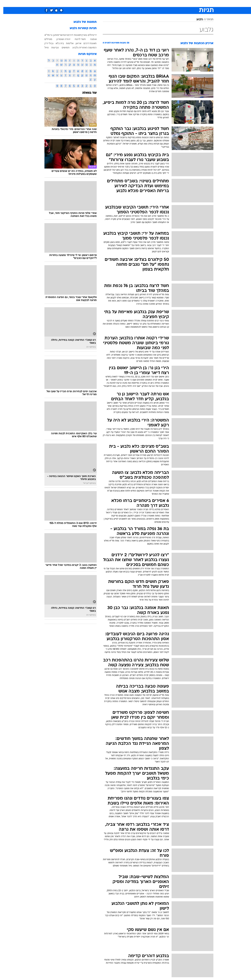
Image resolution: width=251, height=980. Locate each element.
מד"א (44, 35)
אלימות (66, 43)
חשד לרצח (77, 39)
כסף (137, 3)
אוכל (128, 3)
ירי (92, 35)
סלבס (146, 3)
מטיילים (45, 39)
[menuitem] (192, 3)
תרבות (157, 3)
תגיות (207, 20)
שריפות (55, 35)
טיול (43, 47)
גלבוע (196, 20)
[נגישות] (5, 4)
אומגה (90, 39)
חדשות (194, 3)
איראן (75, 43)
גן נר (49, 35)
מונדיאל (170, 3)
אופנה (79, 3)
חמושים (62, 47)
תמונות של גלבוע (82, 22)
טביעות (52, 47)
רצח (62, 35)
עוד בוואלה (86, 93)
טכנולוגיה (92, 3)
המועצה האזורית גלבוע (81, 47)
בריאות (117, 3)
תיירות (105, 3)
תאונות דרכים (71, 35)
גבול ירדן (46, 43)
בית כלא (56, 43)
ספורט (182, 3)
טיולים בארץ (84, 35)
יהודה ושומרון (60, 39)
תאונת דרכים (87, 43)
